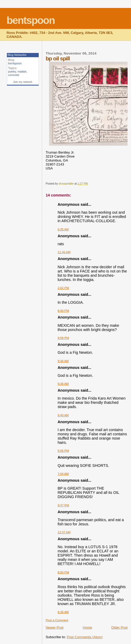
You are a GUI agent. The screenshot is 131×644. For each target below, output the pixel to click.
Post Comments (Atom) (85, 637)
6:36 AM (63, 612)
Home (87, 627)
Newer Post (54, 627)
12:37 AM (64, 532)
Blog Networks (17, 55)
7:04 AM (63, 474)
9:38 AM (63, 384)
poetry (12, 71)
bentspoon (31, 20)
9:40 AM (63, 415)
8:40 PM (63, 311)
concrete (14, 75)
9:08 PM (63, 338)
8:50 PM (63, 572)
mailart (22, 71)
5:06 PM (63, 451)
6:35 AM (63, 229)
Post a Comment (57, 620)
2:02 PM (63, 288)
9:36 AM (63, 361)
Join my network (23, 82)
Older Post (119, 627)
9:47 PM (63, 505)
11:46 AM (64, 252)
